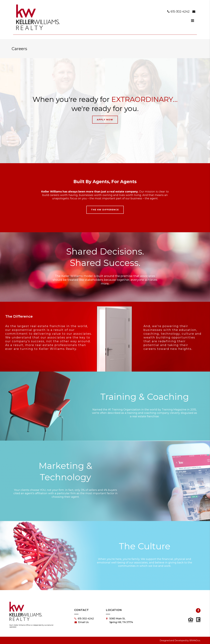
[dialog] (193, 21)
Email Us (82, 622)
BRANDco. (195, 641)
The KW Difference (105, 210)
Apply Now (105, 120)
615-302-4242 (179, 12)
